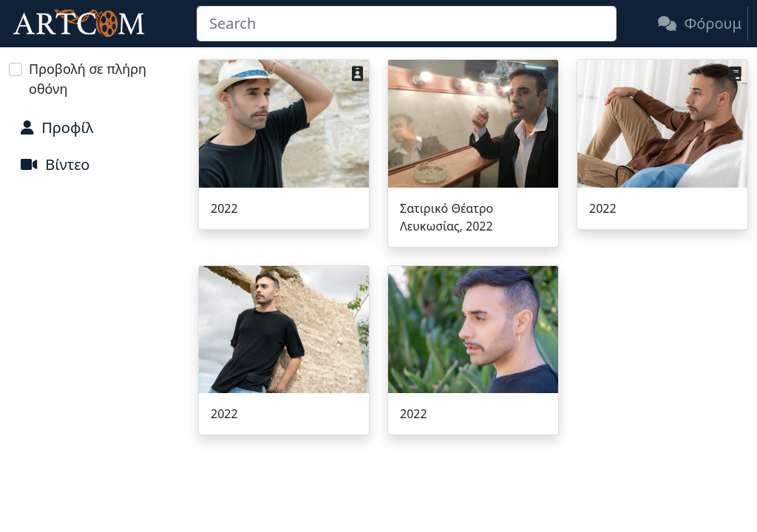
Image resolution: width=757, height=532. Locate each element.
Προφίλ (57, 127)
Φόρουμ (700, 23)
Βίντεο (55, 164)
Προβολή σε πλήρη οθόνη (88, 79)
